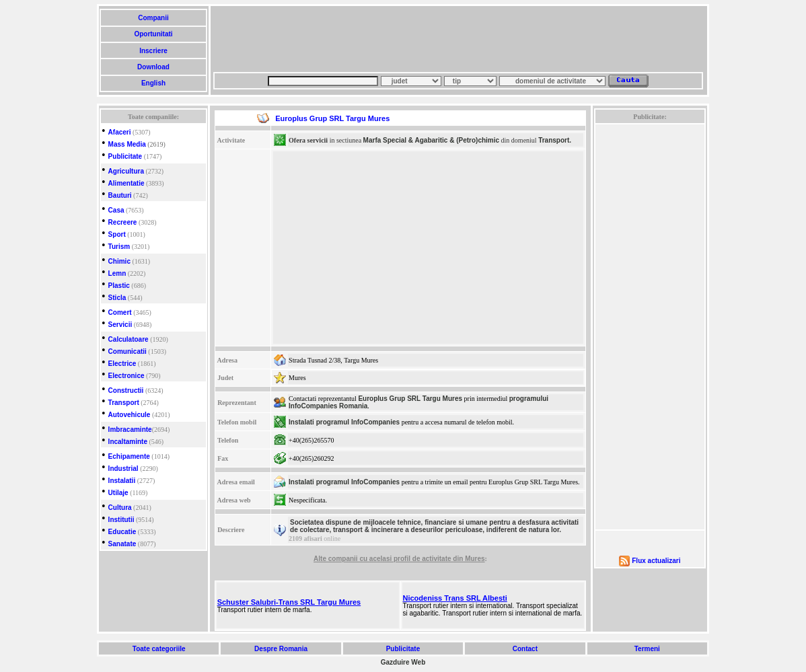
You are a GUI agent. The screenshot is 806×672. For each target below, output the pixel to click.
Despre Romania (281, 649)
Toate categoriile (159, 649)
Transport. (555, 140)
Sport (117, 234)
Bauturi (120, 195)
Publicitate (125, 156)
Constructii (126, 390)
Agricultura (126, 171)
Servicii (120, 325)
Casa (116, 210)
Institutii (121, 520)
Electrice (122, 364)
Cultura (120, 508)
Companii (153, 18)
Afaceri (120, 132)
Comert (120, 312)
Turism (119, 247)
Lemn (117, 273)
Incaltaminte (128, 442)
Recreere (123, 222)
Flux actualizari (656, 561)
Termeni (647, 649)
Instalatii (122, 481)
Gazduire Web (403, 662)
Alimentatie (126, 183)
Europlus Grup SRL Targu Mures (410, 399)
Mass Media (127, 144)
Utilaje (118, 493)
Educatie (122, 532)
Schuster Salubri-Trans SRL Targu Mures (289, 602)
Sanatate (122, 544)
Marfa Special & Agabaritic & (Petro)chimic (431, 140)
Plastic (119, 286)
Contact (525, 649)
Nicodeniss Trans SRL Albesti (455, 598)
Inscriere (153, 51)
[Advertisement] (458, 39)
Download (153, 67)
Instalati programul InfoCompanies (344, 422)
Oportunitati (154, 34)
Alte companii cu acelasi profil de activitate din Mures (399, 559)
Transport (124, 403)
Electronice (126, 376)
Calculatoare (129, 339)
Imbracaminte (130, 430)
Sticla (117, 298)
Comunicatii (127, 351)
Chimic (119, 261)
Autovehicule (130, 415)
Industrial (123, 469)
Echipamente (129, 456)
